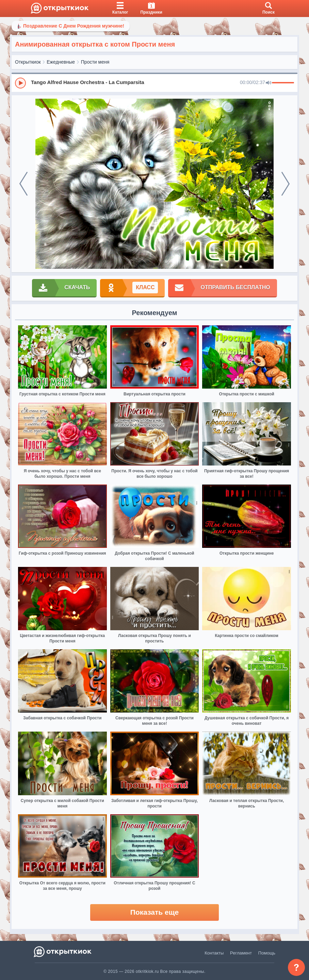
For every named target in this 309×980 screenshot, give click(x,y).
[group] (154, 83)
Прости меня (95, 62)
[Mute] (269, 83)
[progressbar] (283, 83)
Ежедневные (61, 62)
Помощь (267, 953)
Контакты (214, 953)
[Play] (20, 83)
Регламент (241, 953)
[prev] (23, 184)
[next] (286, 184)
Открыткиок (28, 62)
